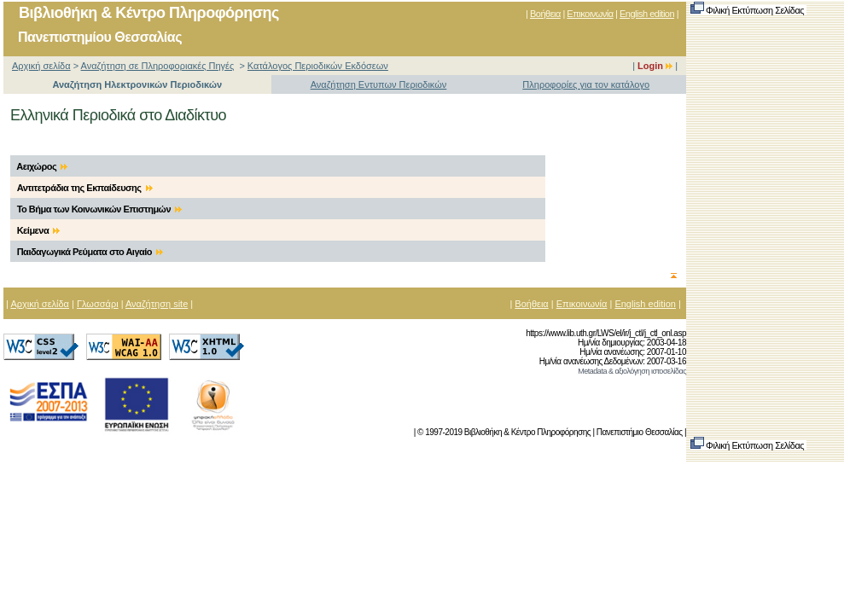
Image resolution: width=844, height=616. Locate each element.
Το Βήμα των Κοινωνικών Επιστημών (99, 209)
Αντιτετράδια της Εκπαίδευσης (85, 188)
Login (655, 66)
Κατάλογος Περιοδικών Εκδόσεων (318, 66)
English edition (647, 14)
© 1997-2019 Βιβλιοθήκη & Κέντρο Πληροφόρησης (504, 432)
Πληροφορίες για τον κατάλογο (586, 84)
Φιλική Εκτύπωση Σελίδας (748, 10)
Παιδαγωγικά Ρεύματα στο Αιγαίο (90, 252)
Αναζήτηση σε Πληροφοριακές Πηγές (158, 66)
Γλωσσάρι (98, 304)
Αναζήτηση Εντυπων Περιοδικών (379, 84)
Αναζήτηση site (157, 304)
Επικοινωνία (590, 14)
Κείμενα (39, 230)
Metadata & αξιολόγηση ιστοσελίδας (632, 371)
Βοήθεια (545, 14)
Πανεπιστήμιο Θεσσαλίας (640, 432)
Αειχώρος (42, 166)
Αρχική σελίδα (41, 66)
